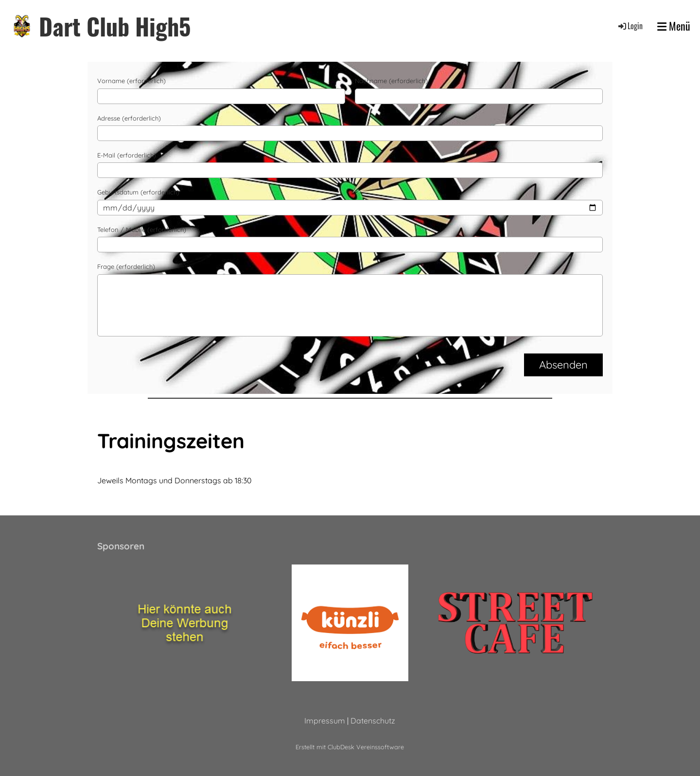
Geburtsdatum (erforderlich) (138, 192)
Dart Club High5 (115, 26)
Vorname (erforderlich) (131, 81)
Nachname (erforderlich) (391, 81)
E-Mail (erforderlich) (127, 155)
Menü (674, 26)
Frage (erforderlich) (126, 266)
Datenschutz (373, 721)
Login (630, 26)
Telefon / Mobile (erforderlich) (142, 229)
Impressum (325, 721)
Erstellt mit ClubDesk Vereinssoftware (350, 747)
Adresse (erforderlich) (129, 118)
